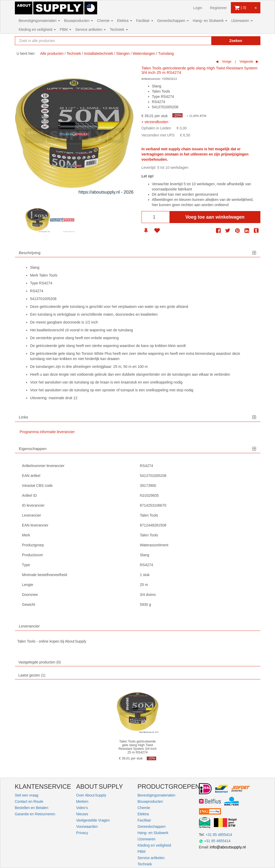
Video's (82, 808)
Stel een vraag (27, 795)
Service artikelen (90, 29)
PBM (66, 29)
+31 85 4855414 (219, 835)
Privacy (82, 833)
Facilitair (145, 21)
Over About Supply (91, 795)
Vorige (226, 62)
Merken (82, 801)
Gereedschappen (173, 21)
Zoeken (236, 41)
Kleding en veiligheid (37, 29)
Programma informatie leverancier (47, 432)
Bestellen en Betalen (32, 808)
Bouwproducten (78, 21)
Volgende (246, 62)
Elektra (124, 21)
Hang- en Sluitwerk (210, 21)
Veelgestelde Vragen (93, 820)
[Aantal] (156, 217)
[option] (38, 220)
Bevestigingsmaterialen (40, 21)
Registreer (218, 8)
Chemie (105, 21)
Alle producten (52, 53)
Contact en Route (29, 801)
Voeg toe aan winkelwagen (215, 217)
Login (198, 8)
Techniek (119, 29)
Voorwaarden (87, 827)
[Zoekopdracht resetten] (199, 41)
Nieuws (82, 814)
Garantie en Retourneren (35, 814)
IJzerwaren (242, 21)
